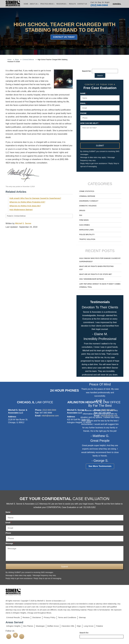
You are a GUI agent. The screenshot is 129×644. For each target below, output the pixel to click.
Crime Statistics (87, 191)
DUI (81, 215)
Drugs (82, 210)
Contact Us (82, 4)
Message (10, 543)
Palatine (100, 626)
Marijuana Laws (86, 230)
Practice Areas (48, 4)
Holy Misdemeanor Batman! (21, 209)
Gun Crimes (84, 225)
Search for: (87, 71)
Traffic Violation (87, 239)
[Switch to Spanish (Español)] (117, 4)
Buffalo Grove (53, 626)
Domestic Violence (88, 206)
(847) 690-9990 (108, 410)
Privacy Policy (49, 617)
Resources (62, 4)
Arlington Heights (13, 626)
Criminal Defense (87, 196)
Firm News (84, 220)
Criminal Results (13, 617)
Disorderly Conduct (89, 201)
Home (26, 4)
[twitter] (15, 635)
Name (83, 94)
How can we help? (90, 123)
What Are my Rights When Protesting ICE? (27, 202)
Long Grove (89, 626)
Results (72, 4)
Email (84, 103)
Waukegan (40, 626)
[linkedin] (22, 636)
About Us (34, 4)
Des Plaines (28, 626)
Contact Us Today (64, 37)
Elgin (79, 626)
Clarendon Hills (68, 626)
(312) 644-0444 (99, 5)
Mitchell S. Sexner (23, 223)
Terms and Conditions (67, 617)
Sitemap (82, 617)
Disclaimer (37, 617)
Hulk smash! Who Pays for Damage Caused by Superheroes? (35, 198)
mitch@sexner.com (50, 416)
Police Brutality (87, 235)
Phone (83, 113)
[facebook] (9, 636)
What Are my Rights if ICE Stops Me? (25, 206)
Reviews (26, 617)
